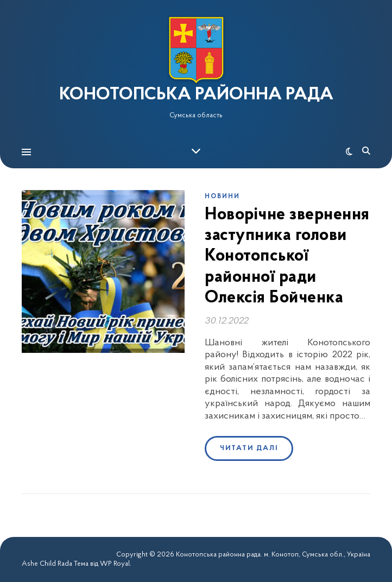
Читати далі (249, 448)
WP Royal (115, 564)
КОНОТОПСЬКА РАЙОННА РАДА (196, 95)
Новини (222, 197)
